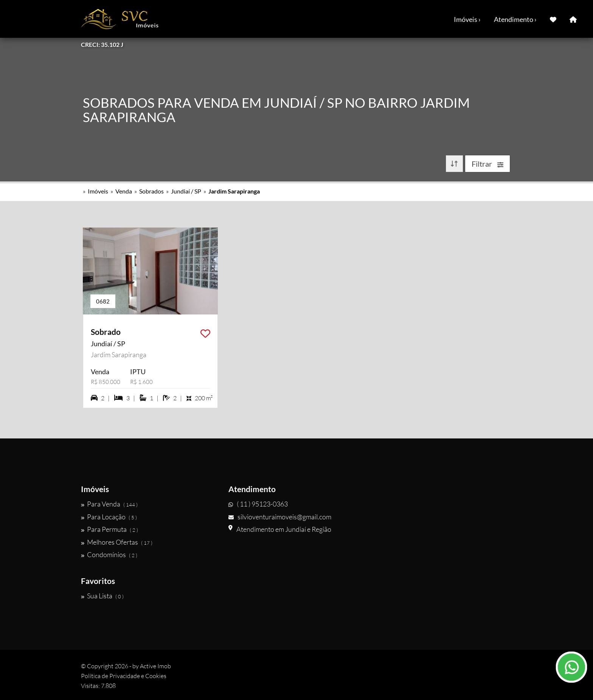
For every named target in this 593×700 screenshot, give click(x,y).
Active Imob (155, 666)
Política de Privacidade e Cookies (124, 676)
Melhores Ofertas (117, 542)
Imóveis (98, 191)
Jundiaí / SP (186, 191)
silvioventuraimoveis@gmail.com (280, 517)
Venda (124, 191)
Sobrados (151, 191)
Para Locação (109, 517)
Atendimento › (515, 19)
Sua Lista (102, 596)
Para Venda (109, 504)
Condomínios (109, 554)
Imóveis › (467, 19)
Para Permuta (109, 529)
